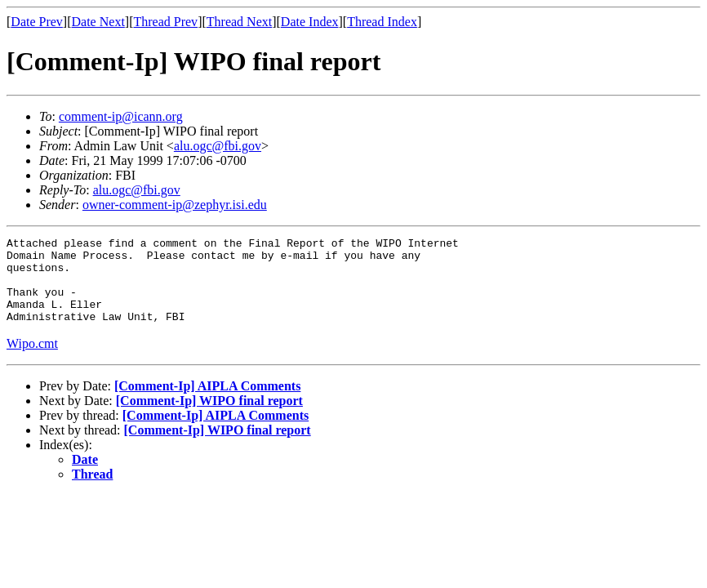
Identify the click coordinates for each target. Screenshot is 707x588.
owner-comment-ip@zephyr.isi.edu (175, 205)
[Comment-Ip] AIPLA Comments (207, 403)
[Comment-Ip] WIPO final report (209, 418)
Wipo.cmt (32, 361)
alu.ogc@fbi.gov (218, 146)
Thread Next (239, 22)
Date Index (310, 22)
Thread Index (382, 22)
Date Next (98, 22)
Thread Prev (165, 22)
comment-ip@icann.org (121, 116)
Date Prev (37, 22)
